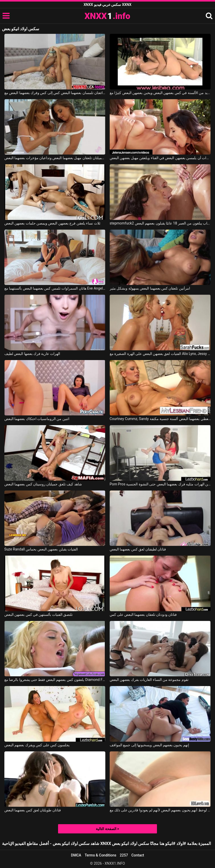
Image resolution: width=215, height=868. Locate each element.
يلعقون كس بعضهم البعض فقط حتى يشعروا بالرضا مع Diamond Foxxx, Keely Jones (55, 680)
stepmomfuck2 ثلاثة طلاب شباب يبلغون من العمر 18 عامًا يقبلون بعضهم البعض (160, 223)
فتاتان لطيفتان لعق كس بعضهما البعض (138, 549)
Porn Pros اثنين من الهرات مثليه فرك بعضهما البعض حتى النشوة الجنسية (160, 484)
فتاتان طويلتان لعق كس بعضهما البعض (33, 810)
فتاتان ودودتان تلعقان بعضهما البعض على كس (143, 615)
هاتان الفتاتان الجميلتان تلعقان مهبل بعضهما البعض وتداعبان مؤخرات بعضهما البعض (55, 158)
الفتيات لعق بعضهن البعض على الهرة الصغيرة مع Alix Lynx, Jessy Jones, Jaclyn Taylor (160, 354)
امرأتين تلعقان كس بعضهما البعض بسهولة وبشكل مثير (150, 288)
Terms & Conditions (101, 855)
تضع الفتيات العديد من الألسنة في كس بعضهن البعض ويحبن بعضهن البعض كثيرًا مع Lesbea (160, 93)
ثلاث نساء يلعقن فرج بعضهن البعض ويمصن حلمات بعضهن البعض (52, 223)
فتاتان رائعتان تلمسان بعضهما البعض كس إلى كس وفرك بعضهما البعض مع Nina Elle (55, 93)
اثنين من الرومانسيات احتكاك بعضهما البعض (37, 419)
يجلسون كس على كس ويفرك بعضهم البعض (37, 745)
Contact (138, 855)
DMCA (76, 855)
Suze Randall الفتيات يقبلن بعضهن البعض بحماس (41, 549)
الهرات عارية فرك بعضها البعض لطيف (32, 354)
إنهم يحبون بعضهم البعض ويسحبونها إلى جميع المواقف (149, 745)
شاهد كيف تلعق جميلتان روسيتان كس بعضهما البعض (43, 484)
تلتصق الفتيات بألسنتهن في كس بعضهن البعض (39, 615)
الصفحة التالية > (107, 829)
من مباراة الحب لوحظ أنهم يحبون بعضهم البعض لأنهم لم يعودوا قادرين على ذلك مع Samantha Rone (160, 810)
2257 (124, 855)
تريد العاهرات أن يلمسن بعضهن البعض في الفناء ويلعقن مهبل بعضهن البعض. (160, 158)
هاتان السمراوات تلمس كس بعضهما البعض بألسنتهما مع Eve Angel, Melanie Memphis (55, 288)
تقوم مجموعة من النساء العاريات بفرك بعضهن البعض (149, 680)
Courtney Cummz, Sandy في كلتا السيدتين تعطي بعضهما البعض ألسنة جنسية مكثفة (160, 419)
